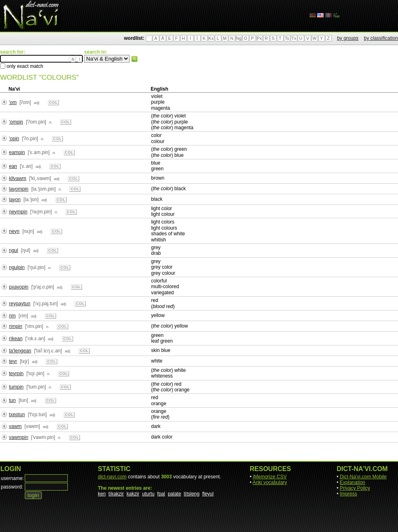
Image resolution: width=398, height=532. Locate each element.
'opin (14, 139)
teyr (13, 361)
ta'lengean (20, 351)
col (53, 102)
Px (259, 38)
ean (13, 166)
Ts (287, 38)
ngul (14, 250)
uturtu (148, 494)
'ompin (16, 122)
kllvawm (18, 178)
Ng (239, 38)
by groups (348, 38)
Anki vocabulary (270, 482)
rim (12, 316)
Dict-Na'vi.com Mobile (363, 477)
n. (51, 122)
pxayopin (19, 287)
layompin (19, 189)
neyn (14, 231)
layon (15, 200)
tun (12, 400)
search (134, 59)
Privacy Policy (355, 488)
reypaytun (20, 304)
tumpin (16, 387)
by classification (381, 38)
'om (13, 102)
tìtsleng (192, 494)
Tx (294, 38)
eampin (17, 152)
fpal (161, 494)
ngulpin (17, 267)
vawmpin (18, 437)
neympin (18, 212)
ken (102, 494)
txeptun (17, 415)
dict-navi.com (112, 477)
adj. (37, 103)
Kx (211, 38)
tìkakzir (116, 494)
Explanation (353, 482)
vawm (15, 426)
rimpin (16, 326)
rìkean (16, 339)
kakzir (133, 494)
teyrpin (16, 373)
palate (174, 494)
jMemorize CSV (270, 477)
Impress (349, 494)
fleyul (208, 494)
